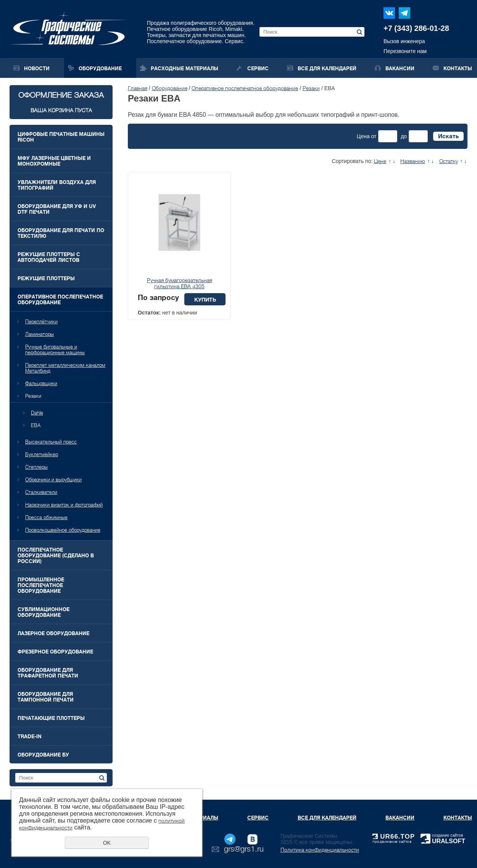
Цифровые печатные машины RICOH (61, 137)
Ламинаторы (39, 334)
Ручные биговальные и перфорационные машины (55, 350)
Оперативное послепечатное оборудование (60, 300)
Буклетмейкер (42, 454)
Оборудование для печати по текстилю (61, 233)
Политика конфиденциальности (320, 850)
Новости (37, 69)
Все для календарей (327, 69)
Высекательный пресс (51, 442)
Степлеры (36, 467)
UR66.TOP (394, 837)
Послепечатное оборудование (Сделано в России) (56, 556)
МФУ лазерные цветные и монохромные (54, 161)
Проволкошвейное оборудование (63, 530)
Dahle (37, 413)
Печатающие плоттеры (51, 718)
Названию (413, 161)
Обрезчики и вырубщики (53, 480)
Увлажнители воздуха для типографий (57, 185)
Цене (380, 161)
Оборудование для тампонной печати (46, 697)
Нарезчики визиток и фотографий (64, 505)
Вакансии (400, 69)
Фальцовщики (41, 383)
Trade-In (30, 737)
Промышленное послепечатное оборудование (41, 585)
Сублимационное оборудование (44, 612)
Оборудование (100, 69)
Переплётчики (41, 322)
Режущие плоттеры (46, 278)
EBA (36, 425)
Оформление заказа (61, 102)
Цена (363, 136)
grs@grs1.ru (244, 849)
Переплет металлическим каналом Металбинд (65, 368)
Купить (205, 300)
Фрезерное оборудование (55, 652)
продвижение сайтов (392, 841)
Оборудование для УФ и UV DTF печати (57, 209)
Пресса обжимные (46, 517)
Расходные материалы (185, 69)
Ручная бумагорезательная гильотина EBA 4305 (180, 283)
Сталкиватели (41, 492)
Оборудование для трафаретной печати (48, 673)
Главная (138, 88)
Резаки (33, 396)
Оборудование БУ (43, 755)
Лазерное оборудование (53, 633)
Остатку (449, 161)
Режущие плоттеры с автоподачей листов (49, 257)
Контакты (458, 69)
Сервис (258, 69)
